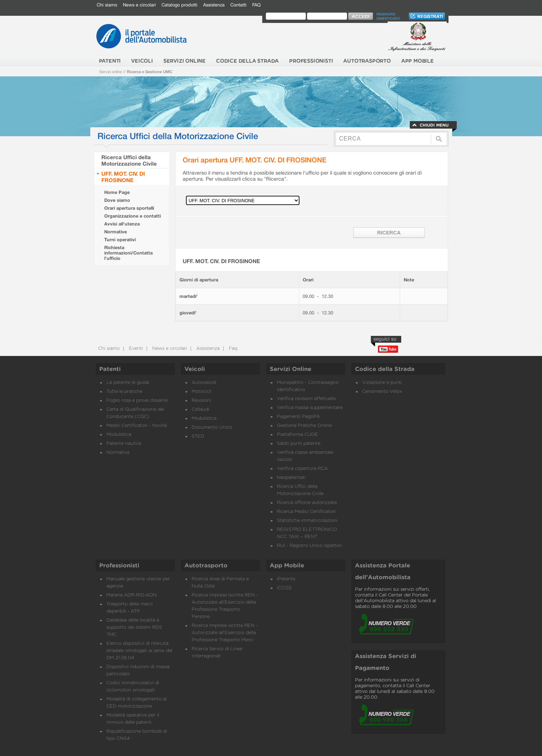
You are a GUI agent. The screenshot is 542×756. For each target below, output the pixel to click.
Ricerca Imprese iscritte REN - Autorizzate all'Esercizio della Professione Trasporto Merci (225, 633)
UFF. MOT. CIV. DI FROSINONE (123, 177)
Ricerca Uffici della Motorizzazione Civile (129, 160)
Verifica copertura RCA (302, 469)
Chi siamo (107, 5)
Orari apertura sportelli (129, 208)
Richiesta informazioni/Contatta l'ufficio (128, 253)
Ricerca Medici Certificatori (306, 512)
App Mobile (287, 566)
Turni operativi (120, 240)
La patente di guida (128, 383)
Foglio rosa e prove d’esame (137, 401)
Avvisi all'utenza (122, 224)
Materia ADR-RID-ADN (131, 595)
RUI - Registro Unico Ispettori (310, 546)
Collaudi (200, 410)
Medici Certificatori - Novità (136, 426)
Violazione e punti (382, 383)
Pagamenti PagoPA (298, 417)
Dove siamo (117, 200)
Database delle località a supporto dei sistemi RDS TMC (134, 627)
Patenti (110, 369)
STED (198, 436)
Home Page (117, 192)
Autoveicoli (204, 383)
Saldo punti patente (299, 444)
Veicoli (195, 369)
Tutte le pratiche (124, 392)
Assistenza (214, 5)
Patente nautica (124, 444)
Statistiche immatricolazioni (307, 521)
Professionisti (119, 566)
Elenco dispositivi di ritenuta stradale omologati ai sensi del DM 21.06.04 (139, 651)
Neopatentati (291, 478)
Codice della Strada (385, 369)
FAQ (256, 5)
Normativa (118, 453)
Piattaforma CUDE (298, 435)
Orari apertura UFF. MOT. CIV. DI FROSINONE (255, 160)
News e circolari (139, 5)
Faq (232, 349)
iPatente (286, 579)
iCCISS (284, 588)
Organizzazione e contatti (133, 216)
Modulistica (119, 435)
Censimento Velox (382, 392)
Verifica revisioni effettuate (306, 399)
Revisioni (201, 401)
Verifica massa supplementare (310, 408)
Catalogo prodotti (179, 5)
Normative (116, 232)
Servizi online (111, 72)
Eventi (135, 349)
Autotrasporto (206, 566)
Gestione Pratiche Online (304, 426)
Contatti (238, 5)
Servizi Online (291, 369)
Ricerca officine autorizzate (307, 503)
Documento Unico (212, 427)
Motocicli (202, 392)
